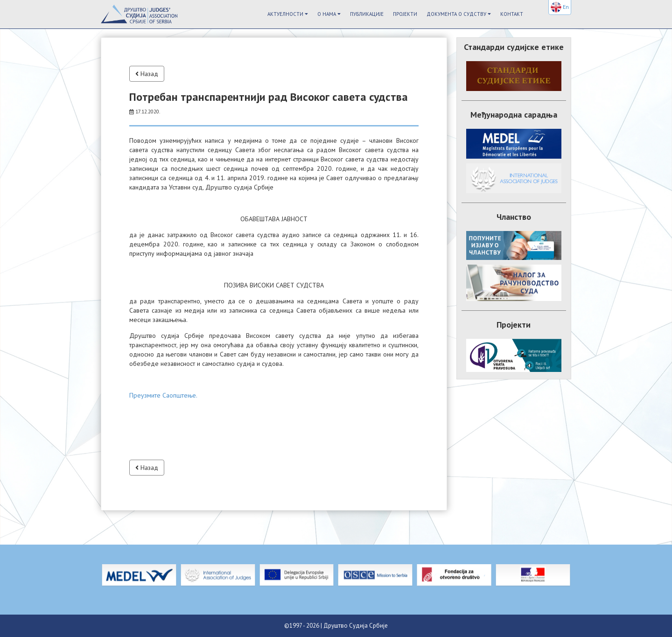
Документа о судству (459, 14)
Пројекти (405, 14)
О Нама (329, 14)
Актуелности (288, 14)
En (560, 7)
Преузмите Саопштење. (163, 395)
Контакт (512, 14)
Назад (147, 74)
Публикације (367, 14)
